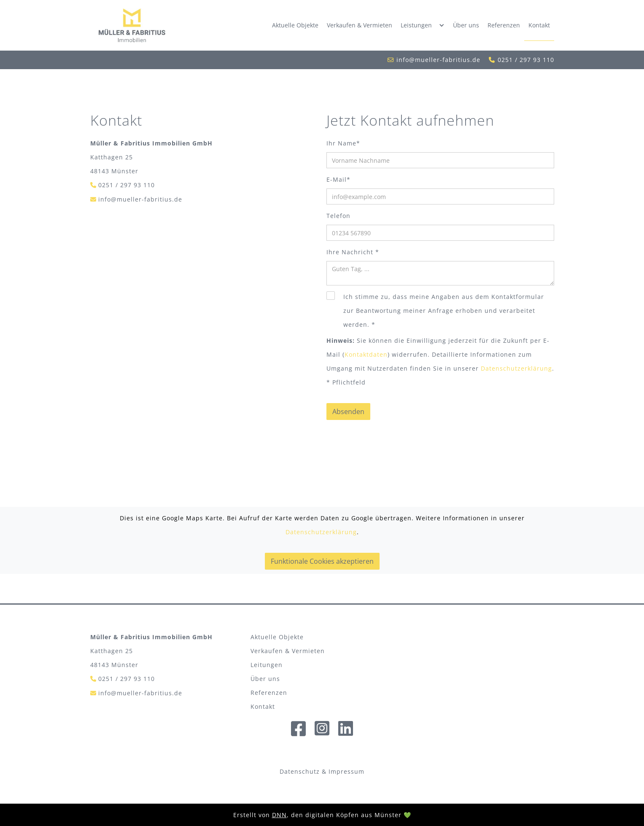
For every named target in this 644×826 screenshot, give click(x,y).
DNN (279, 815)
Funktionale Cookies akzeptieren (322, 561)
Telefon (338, 216)
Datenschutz (300, 771)
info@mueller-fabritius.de (438, 60)
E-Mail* (338, 179)
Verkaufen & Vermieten (360, 25)
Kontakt (539, 25)
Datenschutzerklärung (516, 368)
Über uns (466, 25)
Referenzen (504, 25)
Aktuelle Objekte (295, 25)
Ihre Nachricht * (353, 252)
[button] (423, 25)
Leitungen (267, 665)
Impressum (346, 771)
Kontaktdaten (366, 354)
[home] (132, 25)
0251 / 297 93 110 (526, 60)
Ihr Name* (343, 143)
